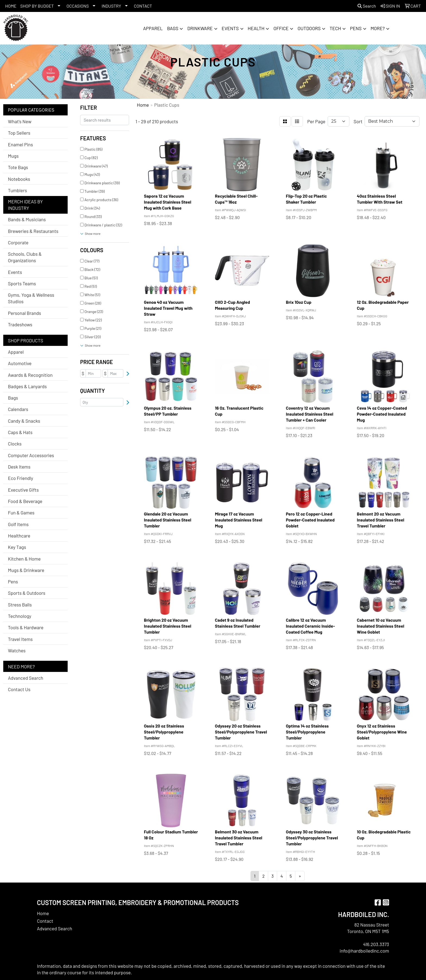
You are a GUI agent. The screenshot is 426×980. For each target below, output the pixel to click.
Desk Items (19, 467)
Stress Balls (20, 605)
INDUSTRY (111, 6)
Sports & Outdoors (27, 593)
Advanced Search (26, 678)
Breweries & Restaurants (33, 231)
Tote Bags (18, 167)
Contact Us (19, 689)
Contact (45, 921)
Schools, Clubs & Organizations (25, 257)
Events (230, 28)
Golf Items (18, 524)
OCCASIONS (78, 6)
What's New (20, 121)
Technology (20, 616)
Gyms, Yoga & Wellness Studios (31, 298)
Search (367, 6)
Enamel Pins (20, 144)
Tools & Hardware (26, 627)
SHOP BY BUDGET (37, 6)
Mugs (13, 156)
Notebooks (19, 179)
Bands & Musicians (27, 219)
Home (43, 913)
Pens (356, 28)
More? (378, 28)
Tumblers (17, 190)
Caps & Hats (20, 432)
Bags (173, 28)
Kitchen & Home (24, 559)
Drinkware (200, 28)
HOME (11, 6)
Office (281, 28)
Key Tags (17, 547)
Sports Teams (22, 283)
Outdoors (309, 28)
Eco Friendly (21, 478)
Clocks (15, 444)
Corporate (18, 242)
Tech (335, 28)
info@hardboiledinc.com (364, 951)
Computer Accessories (31, 455)
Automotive (20, 363)
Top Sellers (19, 133)
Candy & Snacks (24, 421)
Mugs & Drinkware (26, 570)
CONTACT (143, 6)
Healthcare (19, 536)
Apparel (153, 28)
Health (256, 28)
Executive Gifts (23, 490)
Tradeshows (20, 324)
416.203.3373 (376, 944)
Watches (17, 650)
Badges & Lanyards (27, 386)
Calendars (18, 409)
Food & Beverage (25, 501)
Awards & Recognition (30, 375)
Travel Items (20, 639)
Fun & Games (21, 513)
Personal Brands (24, 313)
